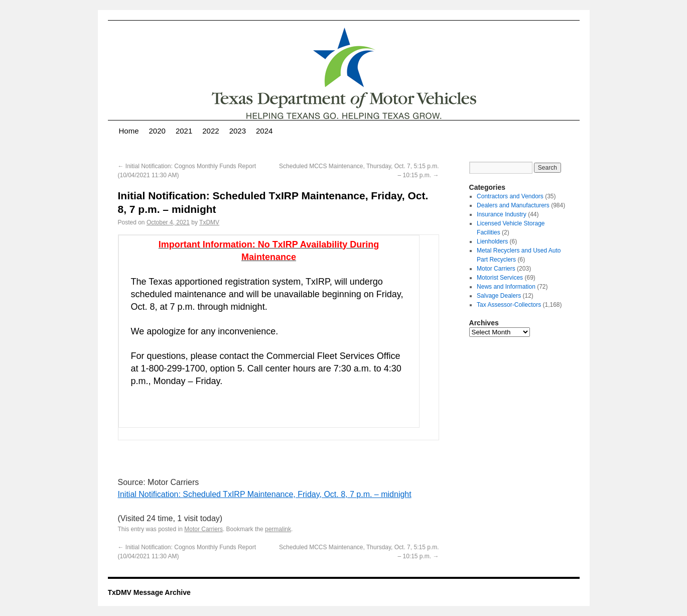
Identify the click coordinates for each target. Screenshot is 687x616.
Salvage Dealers (499, 296)
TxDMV (209, 222)
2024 (264, 131)
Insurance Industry (502, 214)
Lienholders (492, 241)
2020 (157, 131)
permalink (278, 529)
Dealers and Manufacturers (513, 205)
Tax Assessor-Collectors (509, 305)
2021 (184, 131)
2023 (238, 131)
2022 (211, 131)
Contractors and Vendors (510, 196)
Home (129, 131)
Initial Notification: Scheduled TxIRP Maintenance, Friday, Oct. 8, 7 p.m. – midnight (265, 494)
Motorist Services (500, 278)
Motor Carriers (203, 529)
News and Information (506, 287)
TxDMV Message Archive (149, 592)
